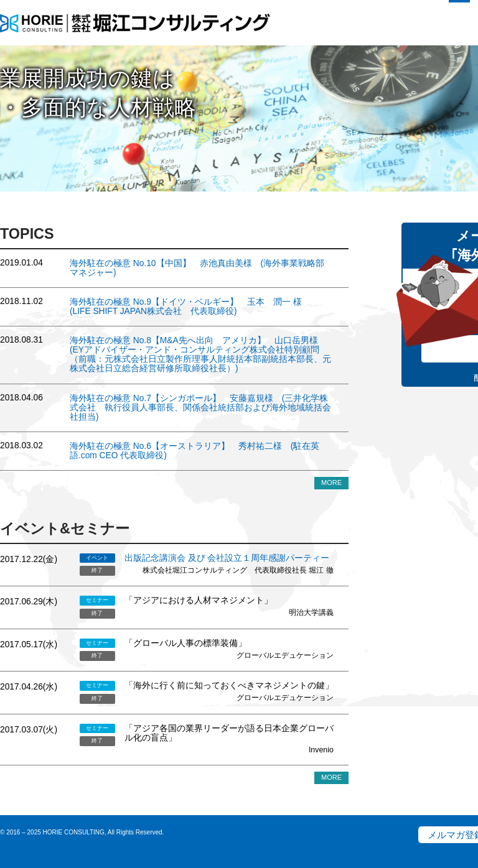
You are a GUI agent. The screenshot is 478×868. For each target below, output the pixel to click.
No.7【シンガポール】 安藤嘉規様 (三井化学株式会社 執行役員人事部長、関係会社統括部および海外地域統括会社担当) (200, 408)
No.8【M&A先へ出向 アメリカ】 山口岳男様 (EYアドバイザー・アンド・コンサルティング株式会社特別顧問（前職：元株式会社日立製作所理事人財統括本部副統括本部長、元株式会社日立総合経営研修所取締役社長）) (200, 354)
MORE (331, 482)
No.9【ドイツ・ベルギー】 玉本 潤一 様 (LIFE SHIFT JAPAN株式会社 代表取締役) (190, 307)
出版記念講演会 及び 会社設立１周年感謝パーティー (227, 558)
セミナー (97, 600)
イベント (97, 558)
